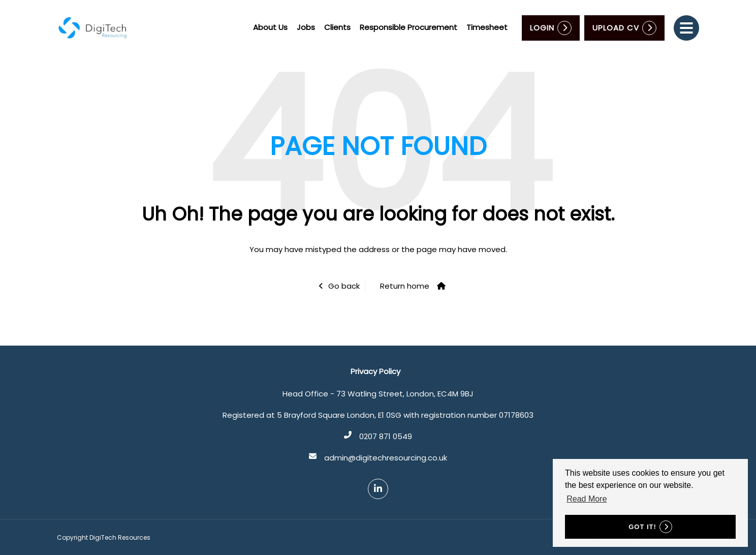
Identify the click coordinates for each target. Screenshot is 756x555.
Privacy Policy (375, 371)
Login (542, 28)
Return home (405, 286)
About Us (270, 27)
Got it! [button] (642, 527)
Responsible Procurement (408, 27)
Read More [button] (587, 499)
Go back (344, 286)
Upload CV (616, 28)
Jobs (306, 27)
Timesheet (487, 27)
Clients (337, 27)
